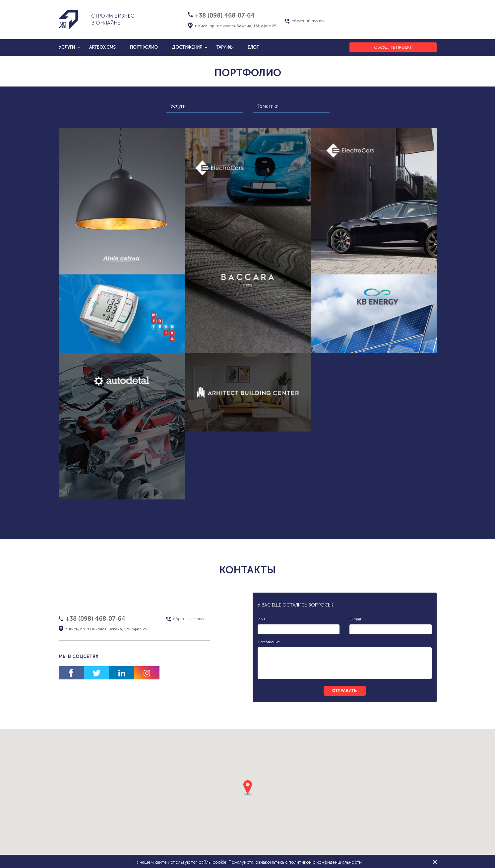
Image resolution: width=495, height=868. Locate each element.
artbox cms (102, 47)
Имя (262, 619)
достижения (187, 47)
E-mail (355, 619)
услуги (67, 47)
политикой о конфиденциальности (325, 862)
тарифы (225, 47)
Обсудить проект (393, 47)
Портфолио (144, 47)
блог (253, 47)
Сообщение (269, 642)
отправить (344, 691)
